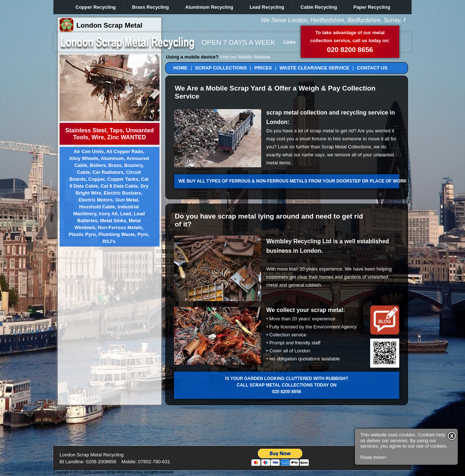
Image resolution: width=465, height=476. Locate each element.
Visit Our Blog (390, 458)
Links (290, 42)
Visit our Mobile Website (245, 57)
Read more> (373, 395)
